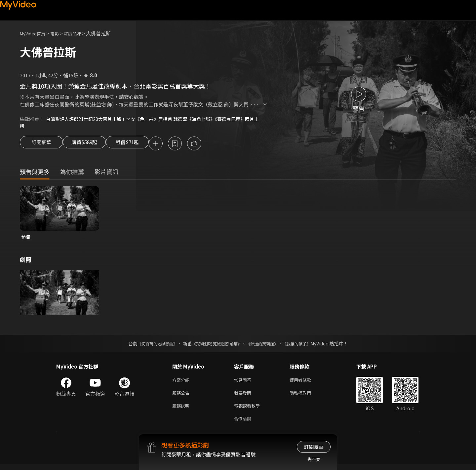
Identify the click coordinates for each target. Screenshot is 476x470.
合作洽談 (244, 424)
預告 (26, 238)
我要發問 (244, 396)
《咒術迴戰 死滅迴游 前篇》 (215, 346)
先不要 (314, 459)
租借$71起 (143, 145)
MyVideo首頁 (35, 33)
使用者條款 (306, 383)
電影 (60, 33)
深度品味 (80, 33)
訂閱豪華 (41, 145)
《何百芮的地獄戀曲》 (148, 346)
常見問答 (244, 383)
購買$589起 (92, 145)
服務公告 (182, 396)
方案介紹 (182, 383)
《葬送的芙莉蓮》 (267, 346)
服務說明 (182, 410)
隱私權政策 (306, 396)
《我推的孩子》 (306, 346)
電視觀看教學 (249, 410)
